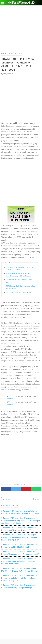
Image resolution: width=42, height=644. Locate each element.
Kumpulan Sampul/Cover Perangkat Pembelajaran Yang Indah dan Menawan (19, 275)
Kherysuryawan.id (21, 3)
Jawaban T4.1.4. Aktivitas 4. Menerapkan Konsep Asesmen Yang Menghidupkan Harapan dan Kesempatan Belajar (21, 521)
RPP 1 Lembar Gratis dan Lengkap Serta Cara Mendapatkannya (20, 287)
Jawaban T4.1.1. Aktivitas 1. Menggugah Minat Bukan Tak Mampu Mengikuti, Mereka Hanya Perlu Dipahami (19, 537)
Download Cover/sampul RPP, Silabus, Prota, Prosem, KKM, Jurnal (20, 268)
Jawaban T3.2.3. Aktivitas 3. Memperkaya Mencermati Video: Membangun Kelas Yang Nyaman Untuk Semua (19, 561)
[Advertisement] (21, 29)
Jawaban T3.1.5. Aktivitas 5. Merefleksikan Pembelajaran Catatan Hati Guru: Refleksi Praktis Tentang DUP (19, 578)
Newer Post (6, 499)
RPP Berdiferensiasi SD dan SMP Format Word (19, 281)
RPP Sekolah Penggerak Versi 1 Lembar (19, 292)
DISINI (10, 399)
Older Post (36, 499)
